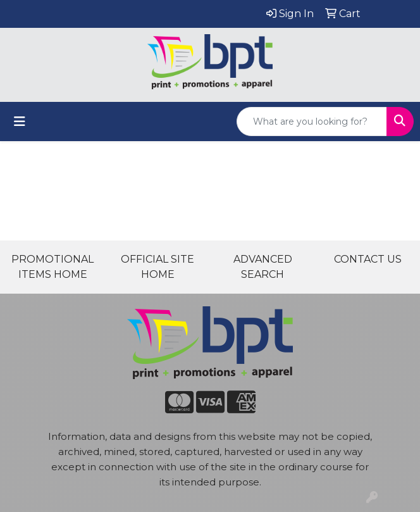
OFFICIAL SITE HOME (157, 267)
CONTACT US (368, 259)
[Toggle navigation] (20, 122)
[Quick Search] (312, 122)
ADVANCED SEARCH (263, 267)
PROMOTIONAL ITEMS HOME (52, 267)
